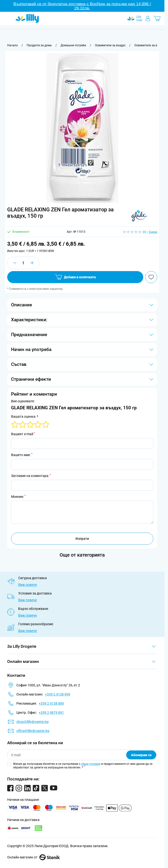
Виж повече (28, 585)
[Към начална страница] (12, 45)
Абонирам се (141, 755)
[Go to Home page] (27, 18)
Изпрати (82, 539)
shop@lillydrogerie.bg (32, 722)
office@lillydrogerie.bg (33, 731)
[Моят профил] (148, 18)
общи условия (91, 764)
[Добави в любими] (151, 277)
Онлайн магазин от (34, 857)
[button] (139, 216)
